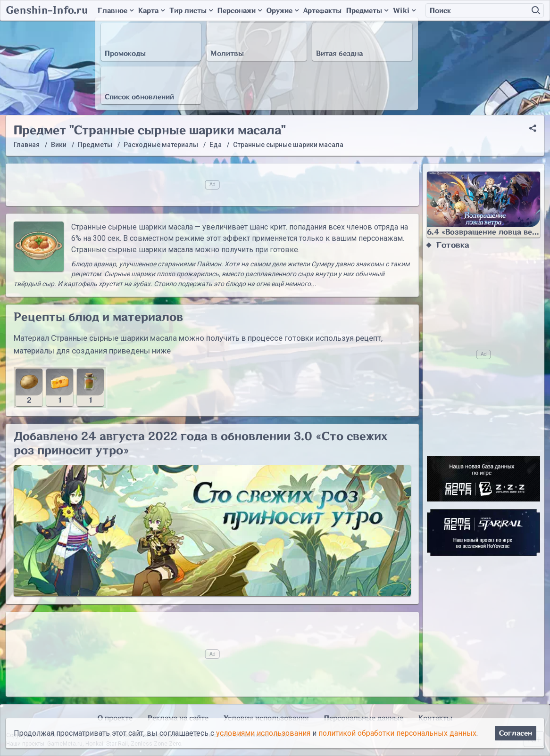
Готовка (453, 245)
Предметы (367, 11)
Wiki (404, 11)
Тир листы (191, 11)
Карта (151, 11)
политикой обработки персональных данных (397, 733)
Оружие (283, 11)
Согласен (516, 733)
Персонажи (240, 11)
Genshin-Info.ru (47, 10)
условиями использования (263, 733)
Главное (116, 11)
